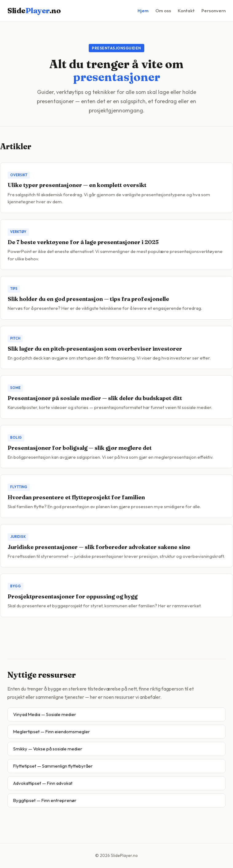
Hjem (143, 11)
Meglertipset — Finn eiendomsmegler (52, 732)
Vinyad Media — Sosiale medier (45, 714)
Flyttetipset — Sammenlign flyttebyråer (53, 766)
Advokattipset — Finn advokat (43, 783)
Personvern (214, 11)
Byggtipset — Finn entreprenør (45, 800)
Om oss (163, 11)
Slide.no (34, 11)
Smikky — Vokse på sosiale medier (48, 749)
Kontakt (186, 11)
